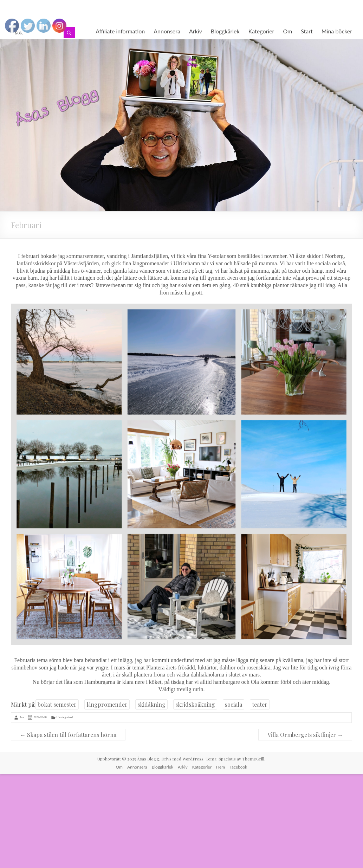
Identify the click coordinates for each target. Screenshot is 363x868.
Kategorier (261, 31)
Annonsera (167, 31)
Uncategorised (65, 717)
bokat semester (57, 704)
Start (307, 31)
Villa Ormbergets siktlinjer (305, 735)
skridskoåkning (195, 704)
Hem (221, 767)
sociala (234, 704)
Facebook (238, 767)
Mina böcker (337, 31)
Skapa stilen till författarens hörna (68, 735)
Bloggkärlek (225, 31)
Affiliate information (120, 31)
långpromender (107, 704)
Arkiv (196, 31)
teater (260, 704)
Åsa (21, 717)
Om (287, 31)
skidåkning (151, 704)
